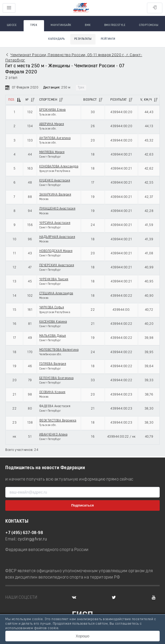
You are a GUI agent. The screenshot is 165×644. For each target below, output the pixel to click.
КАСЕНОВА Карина (53, 322)
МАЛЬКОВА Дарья (53, 336)
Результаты (83, 39)
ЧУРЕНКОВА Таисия (54, 279)
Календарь (57, 39)
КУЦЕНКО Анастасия (55, 181)
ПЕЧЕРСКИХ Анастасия (57, 265)
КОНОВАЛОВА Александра (59, 167)
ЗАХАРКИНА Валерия (55, 195)
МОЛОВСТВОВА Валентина (59, 350)
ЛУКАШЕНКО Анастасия (57, 209)
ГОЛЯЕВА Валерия (53, 364)
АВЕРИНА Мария (52, 124)
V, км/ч (146, 100)
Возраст (90, 100)
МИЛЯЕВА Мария (52, 152)
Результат (119, 100)
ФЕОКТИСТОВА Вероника (58, 421)
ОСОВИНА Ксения (52, 392)
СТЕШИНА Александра (56, 294)
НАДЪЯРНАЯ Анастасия (57, 237)
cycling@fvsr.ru (32, 539)
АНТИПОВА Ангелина (55, 138)
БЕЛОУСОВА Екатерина (57, 378)
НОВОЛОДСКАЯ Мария (56, 251)
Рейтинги (108, 39)
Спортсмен (48, 100)
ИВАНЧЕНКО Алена (53, 435)
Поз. (12, 100)
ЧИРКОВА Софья (52, 308)
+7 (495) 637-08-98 (24, 533)
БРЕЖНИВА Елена (53, 110)
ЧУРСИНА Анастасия (55, 223)
